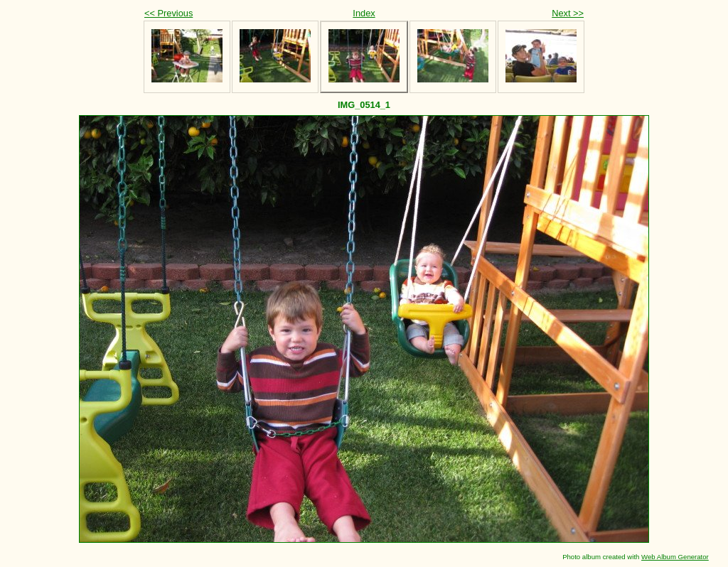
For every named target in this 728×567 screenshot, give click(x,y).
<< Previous (168, 13)
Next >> (568, 13)
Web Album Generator (675, 557)
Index (364, 13)
